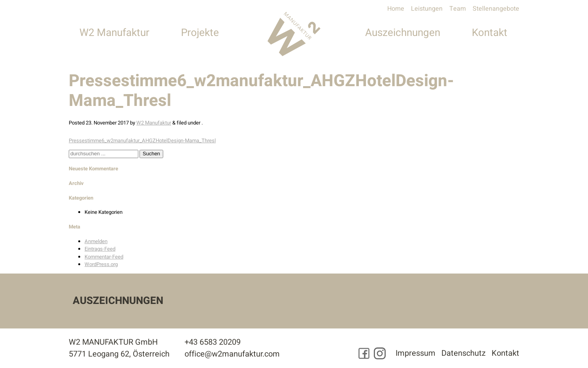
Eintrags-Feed (100, 249)
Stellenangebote (496, 9)
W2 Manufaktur (114, 33)
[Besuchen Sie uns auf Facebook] (364, 353)
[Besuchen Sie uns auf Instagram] (380, 353)
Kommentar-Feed (104, 257)
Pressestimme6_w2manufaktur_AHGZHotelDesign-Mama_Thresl (142, 141)
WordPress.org (101, 264)
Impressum (416, 353)
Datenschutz (464, 353)
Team (458, 9)
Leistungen (427, 9)
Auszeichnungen (403, 33)
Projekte (200, 33)
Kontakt (490, 33)
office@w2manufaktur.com (232, 354)
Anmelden (96, 241)
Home (396, 9)
